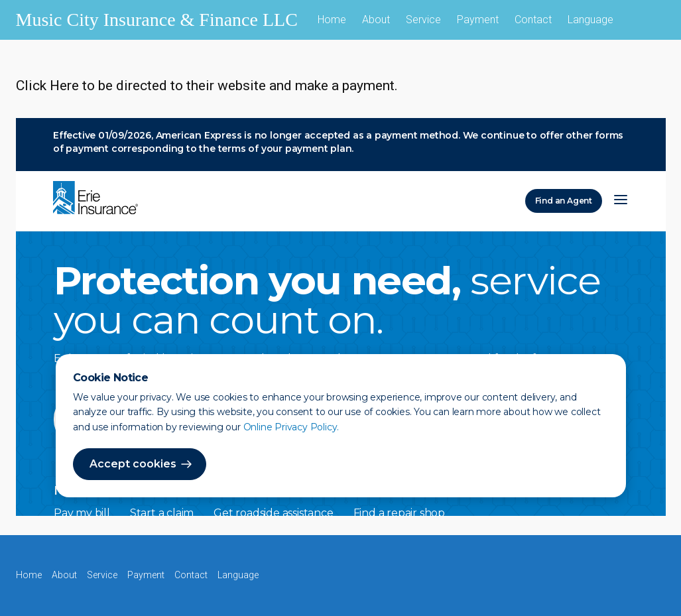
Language (590, 20)
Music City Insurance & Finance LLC (157, 20)
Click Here (47, 86)
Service (423, 20)
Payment (478, 20)
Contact (533, 20)
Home (332, 20)
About (376, 20)
